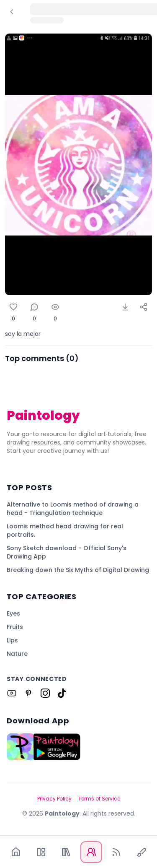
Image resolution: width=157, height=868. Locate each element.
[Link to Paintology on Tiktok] (62, 693)
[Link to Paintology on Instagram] (45, 693)
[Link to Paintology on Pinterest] (28, 693)
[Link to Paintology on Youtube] (12, 693)
